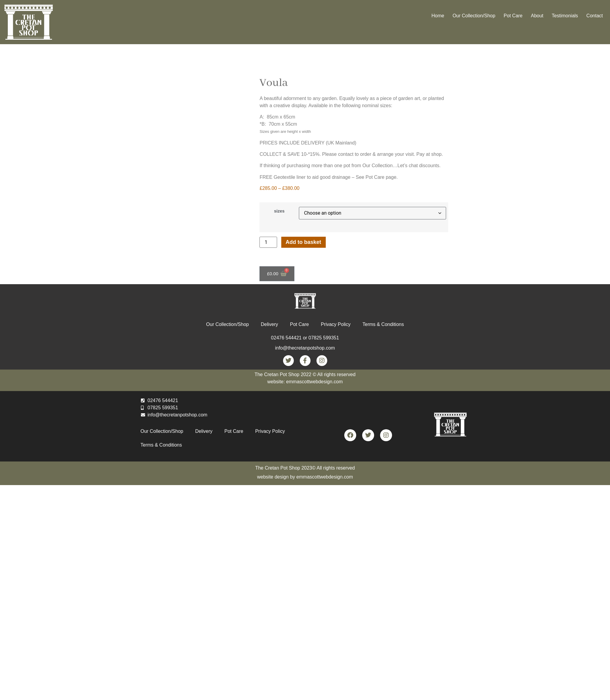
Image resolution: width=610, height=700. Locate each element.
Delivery (269, 324)
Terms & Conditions (383, 324)
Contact (595, 16)
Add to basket (304, 242)
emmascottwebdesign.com (325, 477)
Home (438, 16)
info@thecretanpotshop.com (305, 348)
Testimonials (565, 16)
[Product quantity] (268, 242)
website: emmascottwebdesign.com (305, 382)
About (537, 16)
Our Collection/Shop (474, 16)
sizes (279, 211)
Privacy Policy (336, 324)
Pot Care (513, 16)
